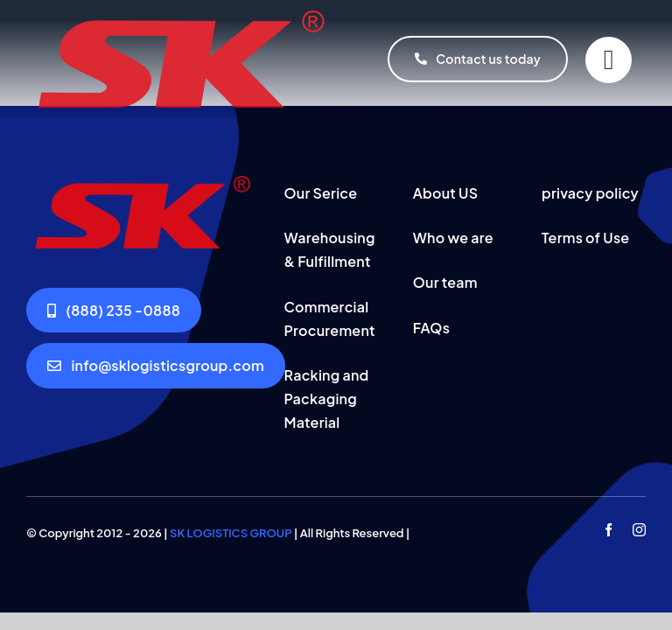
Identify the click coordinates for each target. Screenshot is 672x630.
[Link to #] (609, 60)
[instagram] (639, 530)
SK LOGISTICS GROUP (231, 533)
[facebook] (609, 530)
